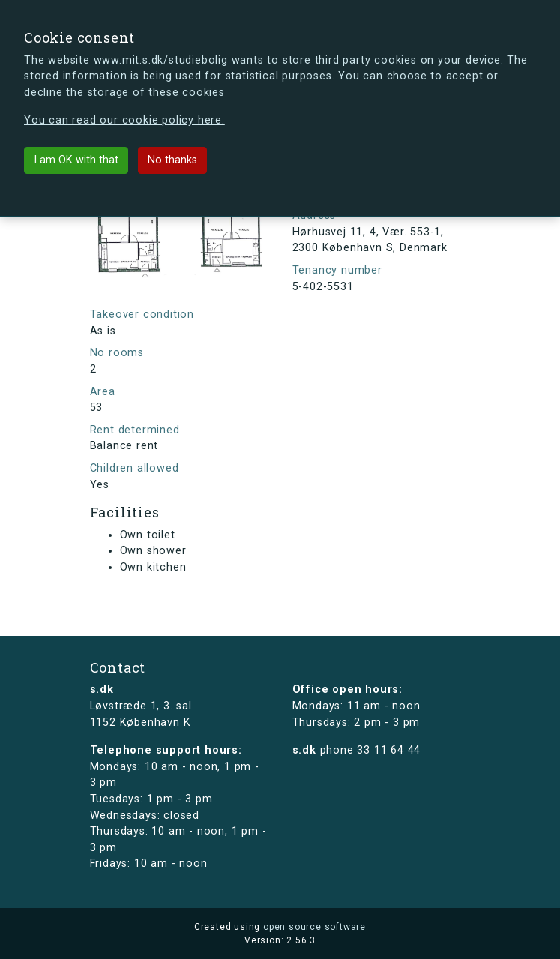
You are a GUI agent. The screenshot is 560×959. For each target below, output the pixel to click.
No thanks (172, 160)
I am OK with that (76, 160)
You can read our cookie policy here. (124, 120)
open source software (314, 927)
